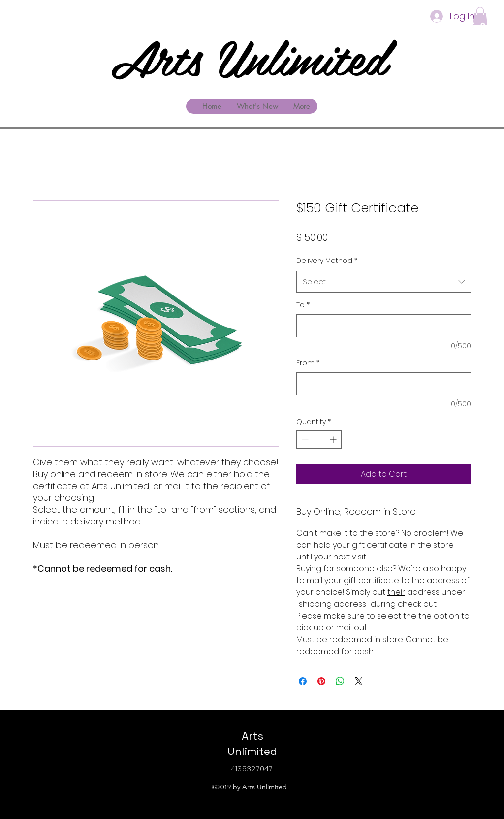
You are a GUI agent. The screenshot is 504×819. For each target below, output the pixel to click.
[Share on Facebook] (303, 681)
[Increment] (334, 440)
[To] (384, 326)
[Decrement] (304, 440)
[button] (480, 16)
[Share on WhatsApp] (340, 681)
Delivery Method (327, 261)
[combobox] (384, 282)
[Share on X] (359, 681)
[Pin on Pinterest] (321, 681)
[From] (384, 384)
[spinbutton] (319, 440)
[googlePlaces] (483, 26)
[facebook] (472, 26)
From (308, 363)
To (303, 305)
